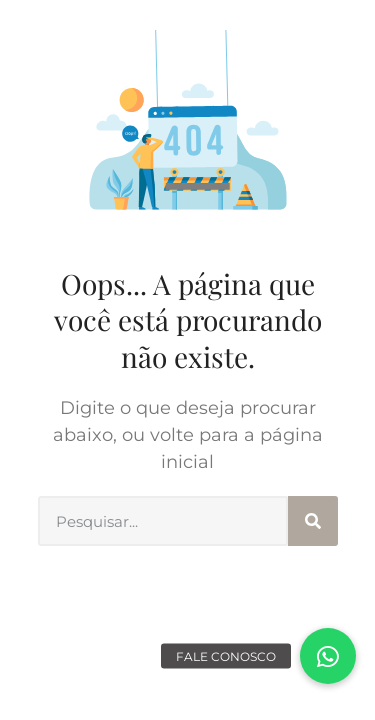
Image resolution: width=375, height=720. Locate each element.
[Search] (313, 521)
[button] (328, 656)
